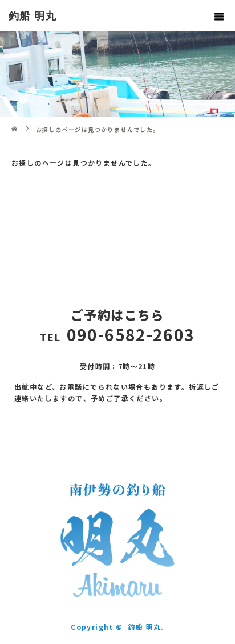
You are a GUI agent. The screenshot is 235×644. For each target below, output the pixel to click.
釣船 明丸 (33, 16)
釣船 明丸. (146, 627)
